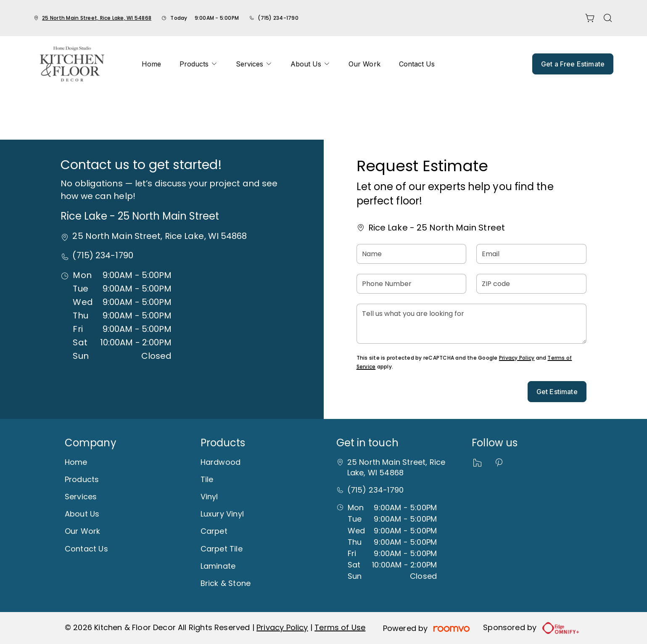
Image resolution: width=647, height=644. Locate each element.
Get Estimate (557, 392)
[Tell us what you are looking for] (471, 324)
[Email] (531, 254)
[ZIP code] (531, 284)
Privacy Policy (517, 358)
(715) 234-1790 (278, 18)
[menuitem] (151, 64)
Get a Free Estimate (573, 64)
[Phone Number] (412, 284)
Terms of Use (340, 627)
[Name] (412, 254)
